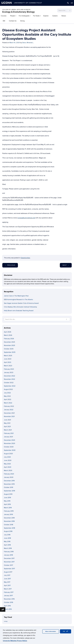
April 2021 (7, 427)
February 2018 (9, 552)
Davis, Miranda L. (28, 43)
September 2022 (10, 386)
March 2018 (8, 548)
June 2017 (7, 579)
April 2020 (8, 467)
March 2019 (8, 508)
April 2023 (8, 362)
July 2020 (7, 457)
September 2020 (10, 450)
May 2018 (7, 542)
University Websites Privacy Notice (15, 641)
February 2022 (9, 406)
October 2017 (8, 565)
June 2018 (7, 538)
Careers (55, 16)
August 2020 (8, 454)
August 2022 (8, 389)
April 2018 (7, 545)
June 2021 (7, 420)
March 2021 (8, 430)
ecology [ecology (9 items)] (6, 621)
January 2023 (9, 373)
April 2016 (7, 606)
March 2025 (8, 356)
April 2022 (8, 399)
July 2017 (7, 575)
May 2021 (7, 423)
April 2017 (7, 585)
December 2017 (9, 558)
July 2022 (7, 393)
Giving (22, 21)
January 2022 (9, 410)
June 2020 (8, 460)
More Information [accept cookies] (51, 631)
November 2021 (9, 416)
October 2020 (9, 447)
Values (64, 16)
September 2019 (9, 491)
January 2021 (8, 437)
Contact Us (13, 21)
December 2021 (9, 413)
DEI (4, 21)
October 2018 (8, 525)
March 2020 (8, 471)
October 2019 (8, 487)
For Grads (36, 16)
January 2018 (8, 555)
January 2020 (9, 477)
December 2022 (9, 376)
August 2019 (8, 494)
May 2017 (7, 582)
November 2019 (9, 484)
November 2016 (9, 599)
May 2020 (7, 464)
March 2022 (8, 403)
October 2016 (8, 602)
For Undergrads (24, 16)
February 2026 (9, 339)
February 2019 (9, 511)
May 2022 (7, 396)
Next (66, 265)
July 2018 (7, 535)
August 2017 (8, 572)
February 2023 (9, 369)
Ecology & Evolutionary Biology (18, 12)
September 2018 (9, 528)
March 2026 (8, 335)
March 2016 (8, 609)
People (13, 16)
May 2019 (7, 501)
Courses (4, 16)
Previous (10, 265)
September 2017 (9, 569)
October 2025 (9, 349)
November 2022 (9, 379)
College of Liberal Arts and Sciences (16, 10)
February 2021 (9, 433)
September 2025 (10, 352)
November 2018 (9, 521)
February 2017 (9, 592)
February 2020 (9, 474)
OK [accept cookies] (66, 631)
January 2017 (8, 596)
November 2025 (9, 345)
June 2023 (8, 359)
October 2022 (9, 383)
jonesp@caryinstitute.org (26, 218)
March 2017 (8, 589)
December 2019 (9, 481)
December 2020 (9, 440)
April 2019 (7, 504)
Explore (46, 16)
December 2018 (9, 518)
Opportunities (25, 258)
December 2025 (9, 342)
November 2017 (9, 562)
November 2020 (9, 443)
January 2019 (8, 514)
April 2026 (8, 332)
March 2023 (8, 366)
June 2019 (7, 498)
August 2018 (8, 531)
